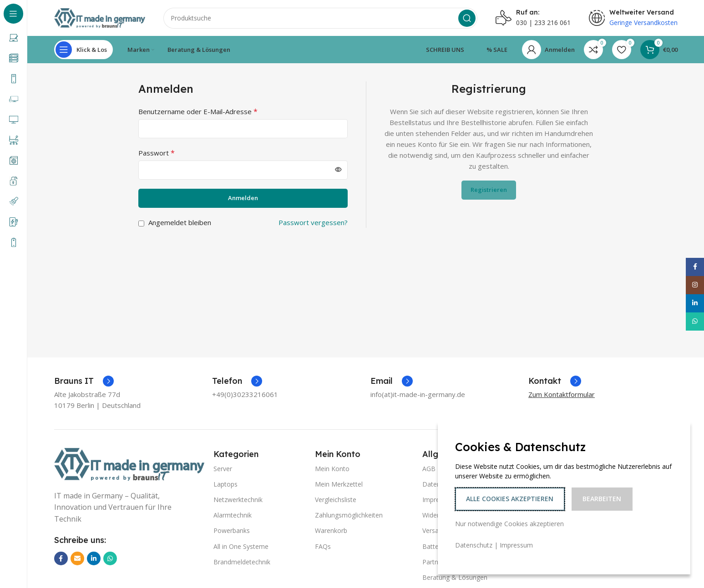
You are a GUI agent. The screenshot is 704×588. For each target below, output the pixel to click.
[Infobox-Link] (84, 382)
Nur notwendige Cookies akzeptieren (509, 524)
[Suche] (320, 18)
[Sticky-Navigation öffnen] (84, 50)
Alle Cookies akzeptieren (510, 499)
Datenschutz (474, 545)
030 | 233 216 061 (543, 23)
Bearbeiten (602, 499)
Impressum (516, 545)
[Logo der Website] (100, 17)
